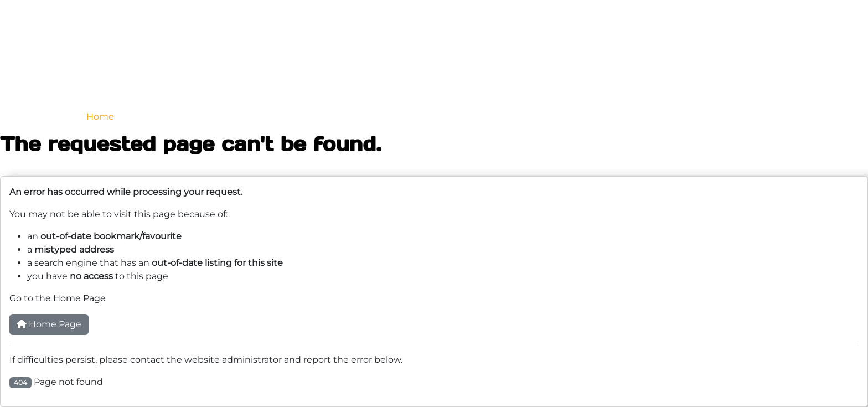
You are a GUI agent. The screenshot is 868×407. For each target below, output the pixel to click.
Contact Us (684, 117)
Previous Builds (316, 117)
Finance (574, 117)
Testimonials (507, 117)
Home (100, 117)
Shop (626, 117)
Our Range (160, 117)
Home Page (49, 324)
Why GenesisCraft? (415, 117)
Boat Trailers (233, 117)
